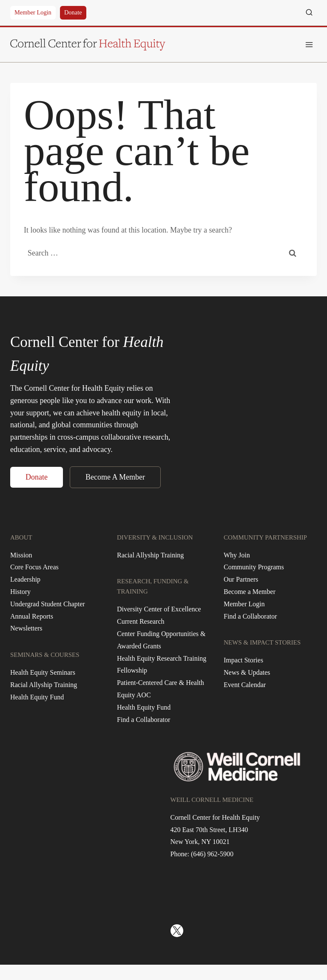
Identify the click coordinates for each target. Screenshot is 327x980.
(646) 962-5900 (212, 854)
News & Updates (247, 672)
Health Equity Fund (37, 697)
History (20, 592)
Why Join (237, 555)
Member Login (33, 12)
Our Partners (241, 579)
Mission (21, 555)
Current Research (141, 621)
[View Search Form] (309, 13)
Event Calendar (245, 685)
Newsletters (26, 628)
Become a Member (250, 592)
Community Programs (254, 567)
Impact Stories (243, 660)
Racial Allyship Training (44, 685)
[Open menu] (309, 44)
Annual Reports (32, 616)
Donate (73, 12)
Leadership (25, 579)
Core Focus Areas (34, 567)
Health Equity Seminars (43, 672)
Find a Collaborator (144, 720)
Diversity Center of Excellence (159, 609)
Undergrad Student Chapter (48, 604)
